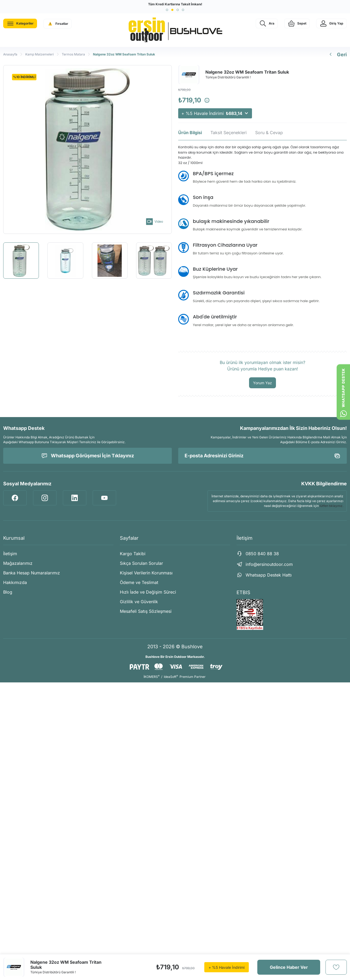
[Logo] (175, 30)
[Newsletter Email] (262, 456)
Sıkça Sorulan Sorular (141, 563)
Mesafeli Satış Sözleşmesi (146, 611)
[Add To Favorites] (336, 967)
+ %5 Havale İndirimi (215, 113)
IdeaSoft (171, 677)
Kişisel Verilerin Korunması (146, 573)
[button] (167, 10)
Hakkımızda (15, 582)
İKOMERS (152, 677)
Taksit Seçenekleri (229, 133)
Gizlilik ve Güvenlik (139, 602)
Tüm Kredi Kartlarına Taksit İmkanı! (175, 4)
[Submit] (337, 456)
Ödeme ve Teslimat (139, 582)
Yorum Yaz (262, 383)
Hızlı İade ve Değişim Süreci (148, 592)
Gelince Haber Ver (289, 967)
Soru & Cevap (269, 133)
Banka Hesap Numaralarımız (32, 573)
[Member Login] (331, 23)
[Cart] (297, 23)
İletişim (10, 554)
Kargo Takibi (133, 554)
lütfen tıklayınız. (331, 506)
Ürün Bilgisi (190, 133)
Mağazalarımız (18, 563)
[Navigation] (20, 23)
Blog (8, 592)
